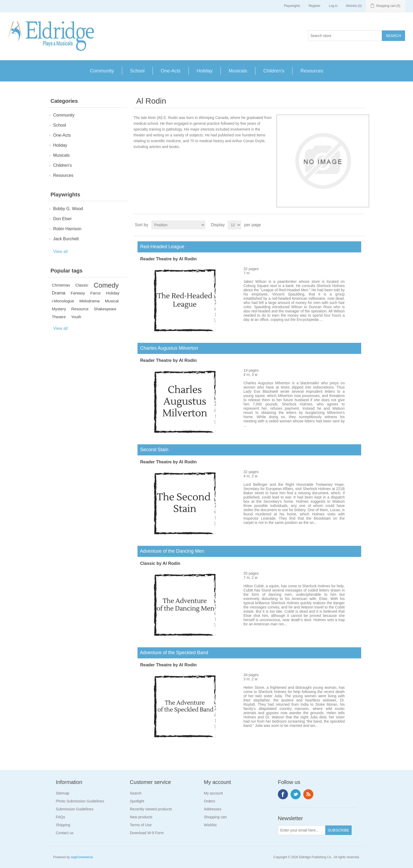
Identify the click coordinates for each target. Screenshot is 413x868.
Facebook (283, 794)
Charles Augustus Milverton (168, 348)
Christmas (61, 285)
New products (141, 817)
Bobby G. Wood (68, 209)
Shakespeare (105, 309)
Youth (76, 317)
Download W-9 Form (147, 833)
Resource (80, 309)
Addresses (213, 809)
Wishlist (210, 825)
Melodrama (90, 301)
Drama (59, 293)
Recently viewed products (151, 809)
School (137, 71)
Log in (333, 6)
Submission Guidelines (75, 809)
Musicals (238, 71)
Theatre (59, 317)
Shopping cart (215, 817)
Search (136, 793)
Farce (95, 293)
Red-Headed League (161, 247)
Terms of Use (141, 825)
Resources (312, 71)
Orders (210, 801)
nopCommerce (82, 857)
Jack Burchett (66, 239)
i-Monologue (63, 301)
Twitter (296, 794)
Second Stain (153, 450)
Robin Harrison (67, 229)
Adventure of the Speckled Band (173, 653)
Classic (82, 285)
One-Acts (171, 71)
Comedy (106, 285)
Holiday (205, 71)
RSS (308, 794)
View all (60, 251)
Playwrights (292, 6)
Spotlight (137, 801)
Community (102, 71)
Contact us (65, 833)
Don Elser (62, 219)
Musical (112, 301)
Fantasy (78, 293)
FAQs (60, 817)
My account (213, 793)
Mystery (59, 309)
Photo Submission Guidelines (80, 801)
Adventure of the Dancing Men (171, 551)
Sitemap (63, 793)
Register (315, 6)
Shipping (63, 825)
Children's (274, 71)
